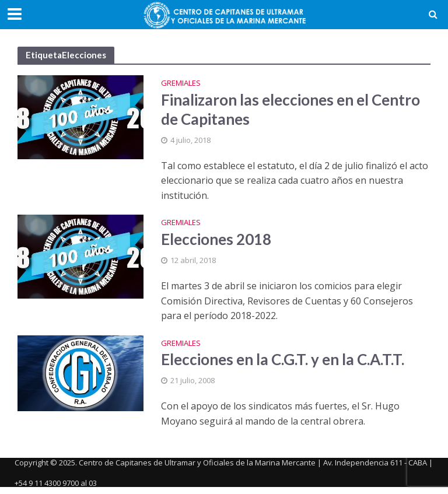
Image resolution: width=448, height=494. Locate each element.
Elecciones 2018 (216, 239)
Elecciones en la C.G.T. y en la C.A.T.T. (283, 359)
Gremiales (181, 84)
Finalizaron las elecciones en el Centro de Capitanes (290, 109)
